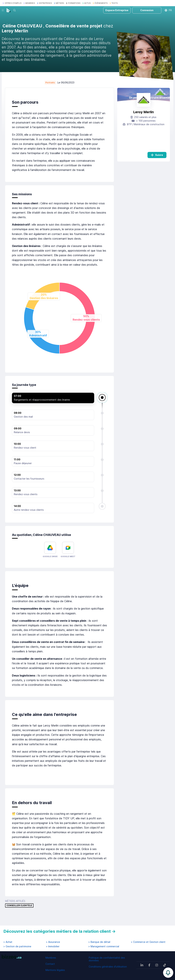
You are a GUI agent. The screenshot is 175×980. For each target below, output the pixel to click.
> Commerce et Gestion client (148, 942)
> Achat (8, 942)
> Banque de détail (99, 942)
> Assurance (53, 942)
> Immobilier (53, 946)
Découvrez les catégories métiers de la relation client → (60, 931)
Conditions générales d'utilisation (108, 967)
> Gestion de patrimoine (17, 946)
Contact (50, 964)
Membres (51, 958)
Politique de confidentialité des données (107, 959)
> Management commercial (104, 946)
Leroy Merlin (144, 112)
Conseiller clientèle (19, 905)
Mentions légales (55, 970)
